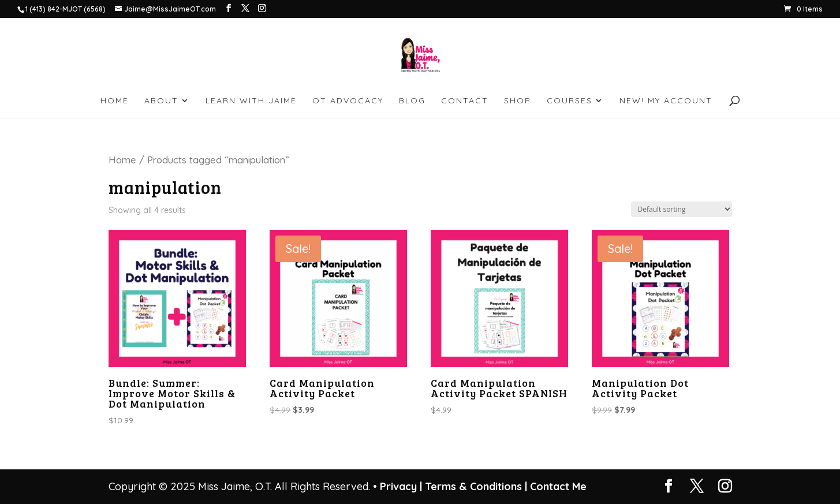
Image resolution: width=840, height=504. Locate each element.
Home (122, 160)
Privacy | (401, 486)
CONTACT (465, 101)
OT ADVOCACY (348, 101)
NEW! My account (666, 101)
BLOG (412, 101)
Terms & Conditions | (476, 486)
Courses (570, 101)
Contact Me (557, 486)
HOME (115, 101)
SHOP (518, 101)
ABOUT (161, 101)
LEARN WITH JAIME (251, 101)
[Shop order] (682, 209)
